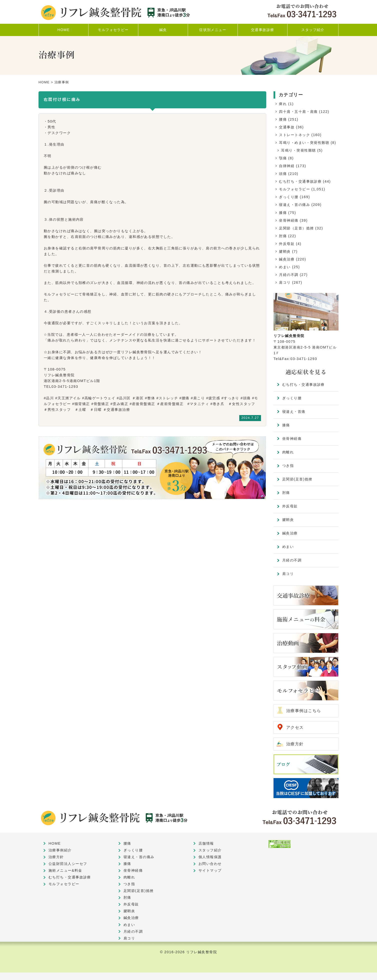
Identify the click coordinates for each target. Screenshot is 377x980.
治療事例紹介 (60, 850)
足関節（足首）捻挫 (296, 228)
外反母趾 (287, 244)
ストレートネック (294, 135)
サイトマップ (210, 870)
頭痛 (283, 174)
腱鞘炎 (285, 251)
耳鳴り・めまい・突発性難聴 (304, 143)
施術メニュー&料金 (65, 870)
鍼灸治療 (287, 259)
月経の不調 (289, 275)
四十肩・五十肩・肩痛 (298, 112)
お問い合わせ (210, 864)
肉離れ (288, 452)
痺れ (283, 104)
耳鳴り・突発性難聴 (298, 150)
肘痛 (283, 236)
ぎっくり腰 (289, 197)
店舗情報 (206, 843)
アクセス (295, 727)
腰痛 (283, 119)
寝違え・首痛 (294, 412)
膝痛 (283, 213)
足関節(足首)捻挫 (297, 479)
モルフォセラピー (294, 189)
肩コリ (285, 282)
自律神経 (287, 166)
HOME (44, 82)
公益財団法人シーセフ (68, 864)
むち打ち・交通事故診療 (300, 181)
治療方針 (295, 744)
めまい (285, 267)
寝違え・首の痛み (294, 205)
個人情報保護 (210, 857)
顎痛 (283, 158)
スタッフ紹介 (210, 850)
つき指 (288, 466)
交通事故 (287, 127)
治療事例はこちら (304, 711)
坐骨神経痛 (289, 220)
